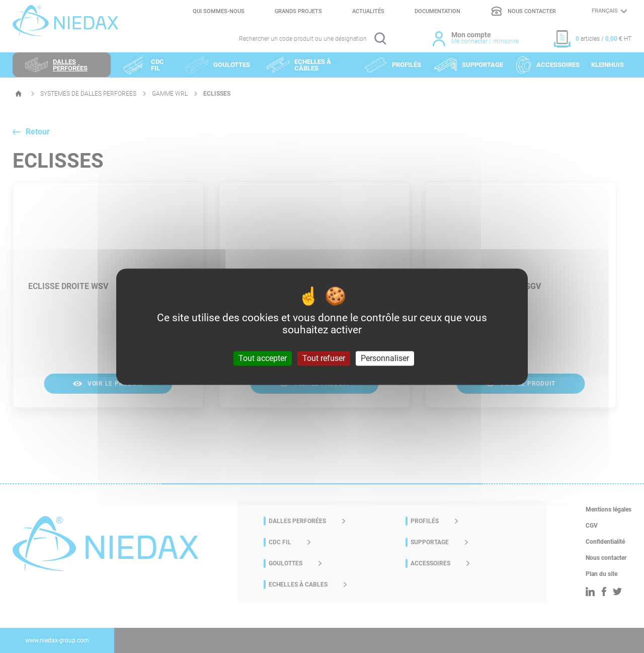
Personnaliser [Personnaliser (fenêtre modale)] (385, 358)
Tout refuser (324, 358)
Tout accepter (263, 358)
